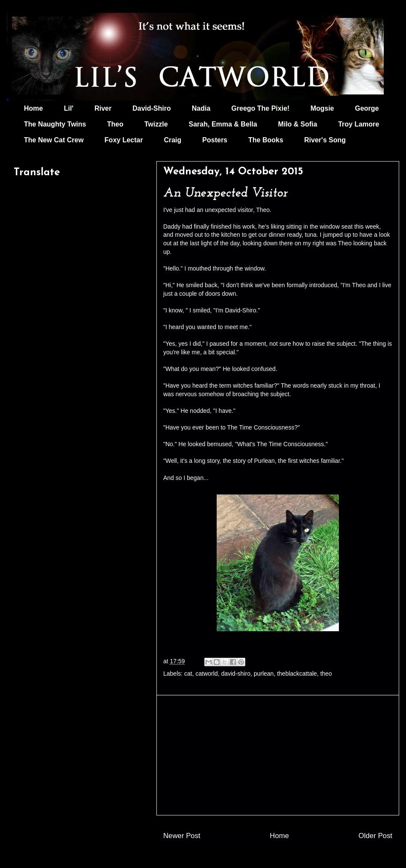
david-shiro (235, 674)
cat (188, 674)
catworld (207, 674)
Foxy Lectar (124, 140)
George (367, 108)
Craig (172, 140)
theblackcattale (297, 674)
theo (326, 674)
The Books (266, 140)
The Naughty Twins (55, 124)
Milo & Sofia (298, 124)
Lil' (68, 108)
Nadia (201, 108)
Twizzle (156, 124)
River (103, 108)
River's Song (325, 140)
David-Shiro (152, 108)
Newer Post (182, 836)
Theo (115, 124)
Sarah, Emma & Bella (223, 124)
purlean (264, 674)
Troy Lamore (359, 124)
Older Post (375, 836)
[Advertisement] (278, 755)
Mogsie (322, 108)
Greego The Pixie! (260, 108)
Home (33, 108)
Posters (215, 140)
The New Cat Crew (54, 140)
